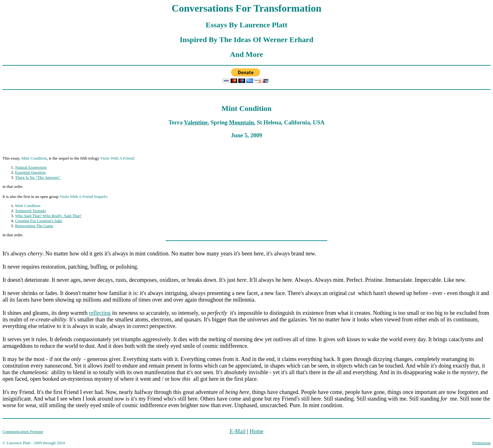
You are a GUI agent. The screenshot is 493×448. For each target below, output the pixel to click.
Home (257, 431)
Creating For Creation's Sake (39, 221)
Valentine (196, 122)
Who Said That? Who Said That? (48, 216)
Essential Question (30, 172)
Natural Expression (31, 167)
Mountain (241, 122)
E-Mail (238, 431)
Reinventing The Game (34, 226)
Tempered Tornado (30, 211)
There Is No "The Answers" (38, 177)
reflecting (100, 313)
